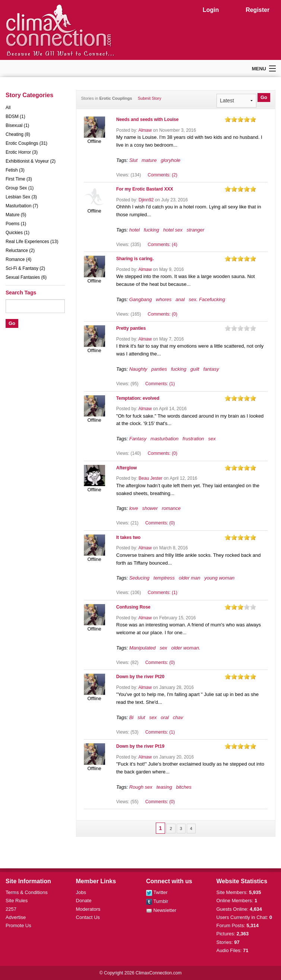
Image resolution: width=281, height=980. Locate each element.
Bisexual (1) (17, 125)
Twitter (157, 892)
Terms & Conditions (27, 892)
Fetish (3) (15, 170)
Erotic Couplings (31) (26, 143)
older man (190, 578)
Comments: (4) (162, 245)
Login (211, 10)
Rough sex (141, 787)
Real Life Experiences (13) (32, 242)
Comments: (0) (162, 314)
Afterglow (127, 468)
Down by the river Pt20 (140, 677)
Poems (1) (16, 224)
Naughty (138, 369)
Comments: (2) (162, 175)
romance (171, 508)
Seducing (139, 578)
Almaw (145, 130)
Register (258, 10)
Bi (132, 717)
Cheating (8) (18, 134)
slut (141, 717)
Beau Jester (151, 478)
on (228, 119)
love (134, 508)
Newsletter (161, 910)
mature (149, 160)
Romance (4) (18, 259)
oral (165, 717)
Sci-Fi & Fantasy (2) (25, 268)
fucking (151, 230)
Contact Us (88, 917)
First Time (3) (19, 179)
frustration (193, 439)
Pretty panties (131, 328)
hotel (135, 230)
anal (180, 299)
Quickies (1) (18, 233)
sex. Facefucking (207, 299)
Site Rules (17, 901)
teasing (164, 787)
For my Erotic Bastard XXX (145, 189)
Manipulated (143, 648)
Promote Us (18, 925)
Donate (84, 901)
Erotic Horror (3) (22, 152)
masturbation (165, 439)
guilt (195, 369)
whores (164, 299)
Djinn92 (146, 200)
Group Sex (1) (20, 188)
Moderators (88, 909)
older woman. (186, 648)
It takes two (128, 537)
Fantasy (138, 439)
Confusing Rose (133, 607)
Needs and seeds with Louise (147, 119)
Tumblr (157, 901)
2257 (11, 909)
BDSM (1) (15, 116)
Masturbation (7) (22, 206)
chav (178, 717)
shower (150, 508)
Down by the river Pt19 (140, 746)
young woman (219, 578)
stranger (196, 230)
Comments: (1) (160, 384)
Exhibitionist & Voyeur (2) (31, 161)
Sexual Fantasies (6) (26, 277)
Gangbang (141, 299)
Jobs (81, 892)
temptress (164, 578)
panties (159, 369)
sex (212, 439)
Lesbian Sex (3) (21, 197)
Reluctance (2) (20, 250)
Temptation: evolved (138, 398)
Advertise (16, 917)
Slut (133, 160)
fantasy (211, 369)
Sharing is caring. (135, 259)
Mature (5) (16, 215)
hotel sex (173, 230)
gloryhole (171, 160)
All (8, 108)
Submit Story (150, 98)
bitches (184, 787)
